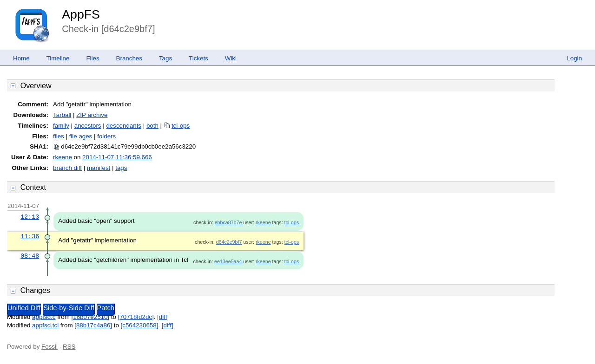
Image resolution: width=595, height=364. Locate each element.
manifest (99, 168)
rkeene (63, 157)
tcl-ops (181, 126)
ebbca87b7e (228, 222)
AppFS (81, 14)
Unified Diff (24, 308)
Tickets (198, 58)
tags (121, 168)
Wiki (231, 58)
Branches (129, 58)
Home (21, 58)
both (152, 126)
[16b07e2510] (91, 317)
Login (574, 58)
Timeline (58, 58)
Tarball (62, 115)
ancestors (88, 126)
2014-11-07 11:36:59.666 (117, 157)
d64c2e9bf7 (229, 242)
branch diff (67, 168)
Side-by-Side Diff (69, 308)
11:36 (30, 236)
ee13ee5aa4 (228, 261)
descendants (124, 126)
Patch (106, 308)
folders (106, 136)
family (61, 126)
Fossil (50, 347)
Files (93, 58)
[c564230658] (140, 325)
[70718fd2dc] (136, 317)
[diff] (163, 317)
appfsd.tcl (45, 325)
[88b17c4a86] (93, 325)
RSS (69, 347)
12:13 (30, 217)
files (59, 136)
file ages (81, 136)
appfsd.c (44, 317)
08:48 (30, 256)
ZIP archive (92, 115)
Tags (165, 58)
